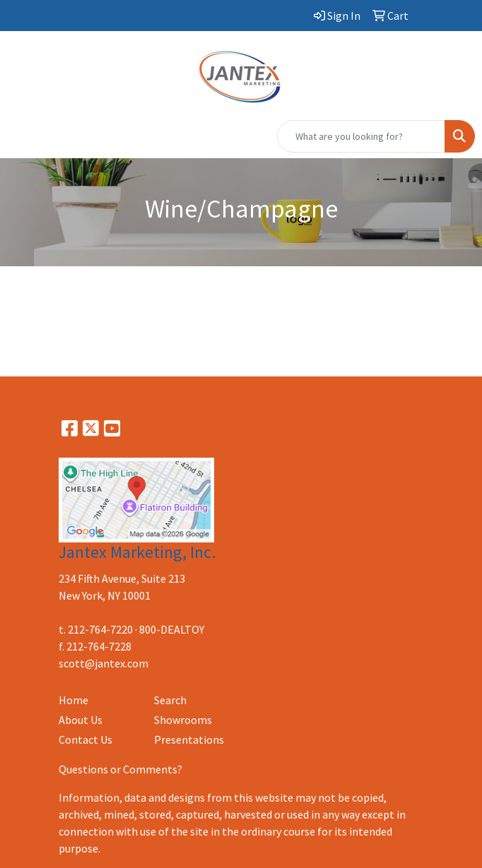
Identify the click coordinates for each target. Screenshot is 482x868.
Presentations (189, 739)
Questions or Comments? (120, 769)
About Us (81, 720)
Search (170, 700)
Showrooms (183, 720)
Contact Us (86, 739)
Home (74, 700)
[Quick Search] (361, 136)
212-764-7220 (100, 629)
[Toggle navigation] (22, 136)
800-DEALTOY (172, 629)
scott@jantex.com (104, 663)
